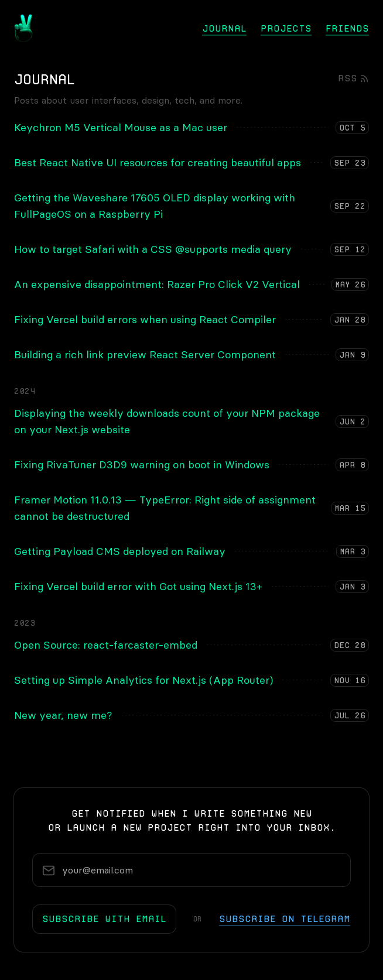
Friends (347, 28)
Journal (224, 28)
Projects (286, 28)
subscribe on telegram (285, 919)
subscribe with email (104, 919)
